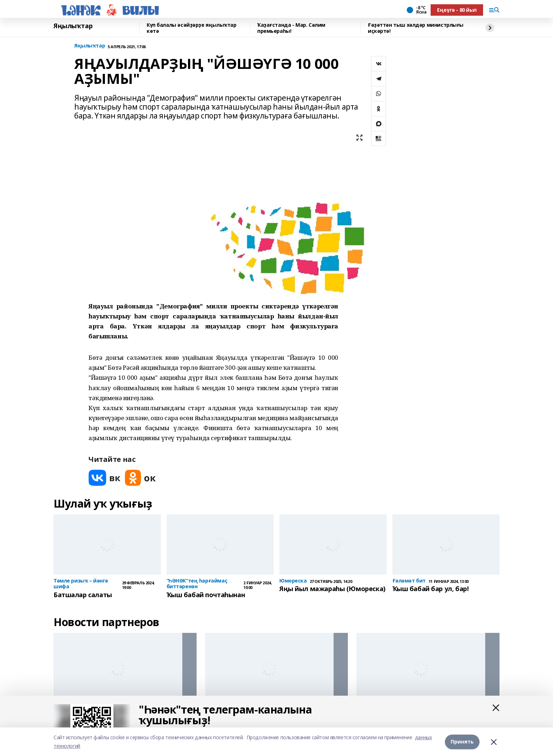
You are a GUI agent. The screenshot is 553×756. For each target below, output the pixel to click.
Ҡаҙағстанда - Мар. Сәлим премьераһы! (291, 28)
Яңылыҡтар (73, 26)
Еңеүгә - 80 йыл (457, 10)
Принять (462, 742)
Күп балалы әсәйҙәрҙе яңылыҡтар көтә (191, 28)
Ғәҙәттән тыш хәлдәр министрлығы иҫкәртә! (416, 28)
